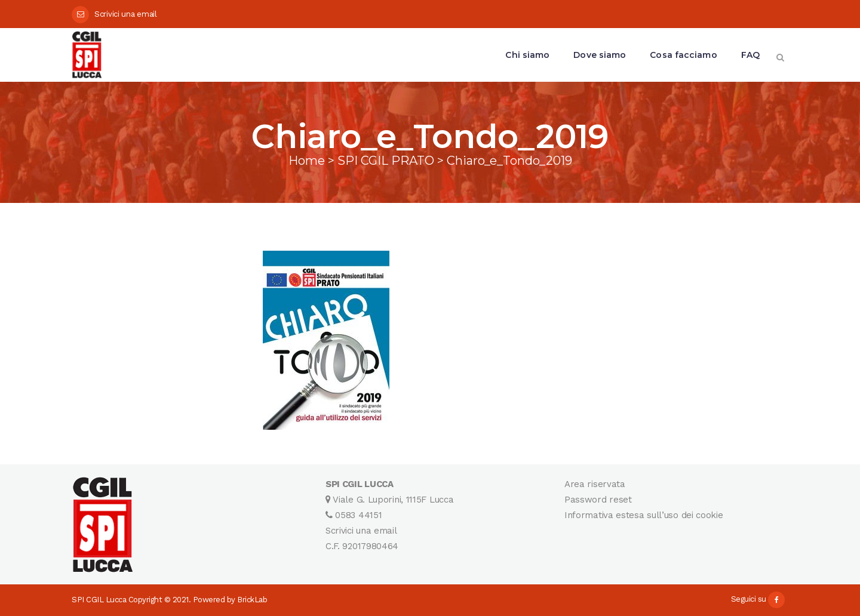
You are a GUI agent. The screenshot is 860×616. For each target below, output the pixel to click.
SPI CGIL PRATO (386, 161)
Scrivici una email (126, 14)
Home (307, 161)
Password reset (598, 500)
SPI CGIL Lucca (99, 600)
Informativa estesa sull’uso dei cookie (644, 515)
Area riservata (595, 484)
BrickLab (252, 600)
